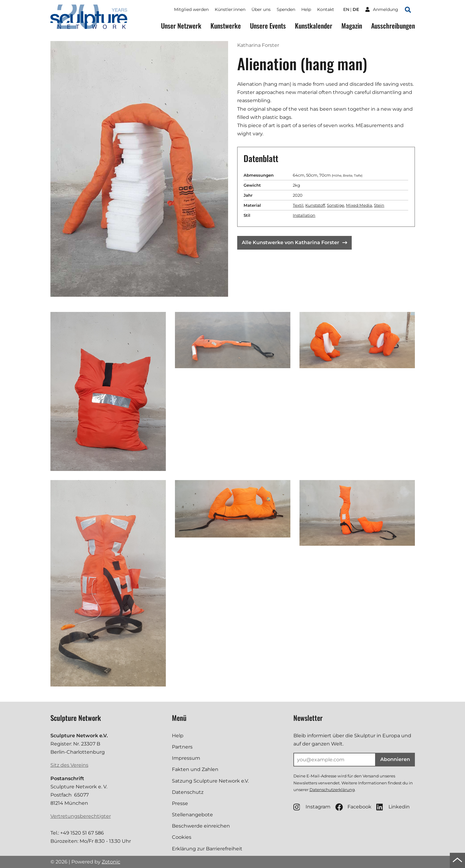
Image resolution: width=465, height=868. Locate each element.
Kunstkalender (314, 26)
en (346, 9)
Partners (182, 747)
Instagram (312, 807)
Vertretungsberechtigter (81, 816)
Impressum (186, 758)
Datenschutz (188, 792)
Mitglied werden (191, 9)
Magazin (352, 26)
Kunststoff (315, 205)
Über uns (261, 9)
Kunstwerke (226, 26)
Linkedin (393, 807)
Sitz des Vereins (69, 765)
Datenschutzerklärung (332, 790)
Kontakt (326, 9)
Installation (304, 215)
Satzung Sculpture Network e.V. (210, 781)
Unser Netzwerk (181, 26)
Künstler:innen (230, 9)
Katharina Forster (258, 45)
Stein (379, 205)
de (356, 9)
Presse (180, 803)
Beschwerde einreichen (201, 826)
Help (306, 9)
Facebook (353, 807)
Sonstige (335, 205)
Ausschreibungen (393, 26)
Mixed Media (359, 205)
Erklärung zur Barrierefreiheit (207, 849)
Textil (298, 205)
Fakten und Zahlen (195, 769)
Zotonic (111, 862)
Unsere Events (268, 26)
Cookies (182, 837)
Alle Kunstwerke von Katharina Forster (294, 242)
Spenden (286, 9)
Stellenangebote (192, 815)
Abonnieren (395, 759)
